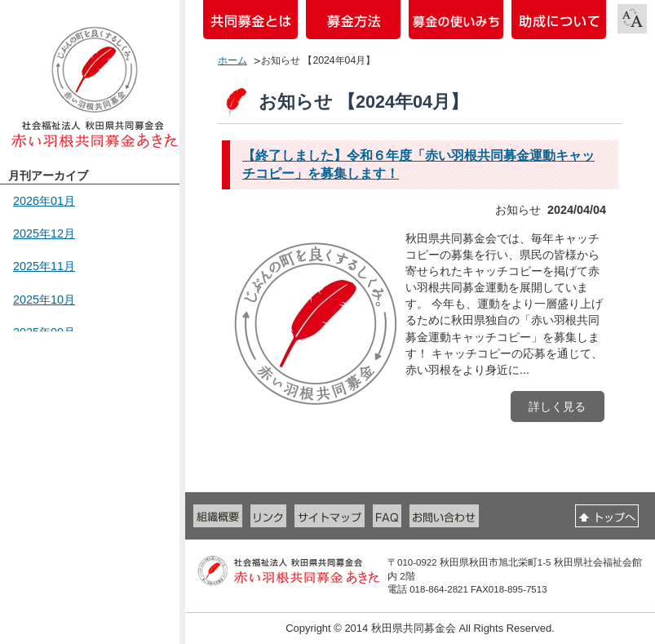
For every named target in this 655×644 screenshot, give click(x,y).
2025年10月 (44, 300)
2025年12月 (44, 233)
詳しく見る (557, 406)
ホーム (232, 60)
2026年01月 (44, 201)
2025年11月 (44, 266)
